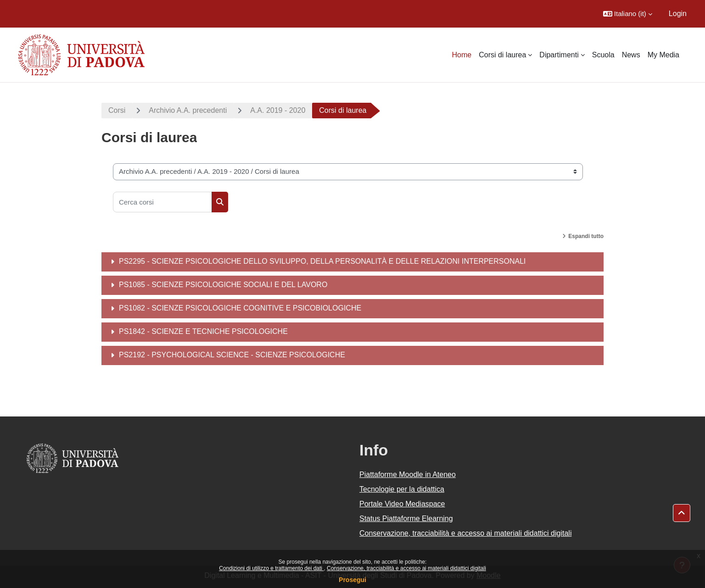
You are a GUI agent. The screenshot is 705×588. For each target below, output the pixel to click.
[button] (628, 14)
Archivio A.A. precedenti (188, 110)
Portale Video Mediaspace (402, 504)
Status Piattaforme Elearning (406, 519)
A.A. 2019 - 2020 (278, 110)
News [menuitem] (631, 55)
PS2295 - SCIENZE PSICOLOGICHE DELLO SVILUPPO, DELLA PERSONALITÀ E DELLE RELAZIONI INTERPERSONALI (322, 261)
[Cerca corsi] (162, 202)
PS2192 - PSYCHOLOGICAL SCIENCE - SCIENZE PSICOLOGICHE (232, 355)
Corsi (117, 110)
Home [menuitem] (462, 55)
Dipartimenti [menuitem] (559, 55)
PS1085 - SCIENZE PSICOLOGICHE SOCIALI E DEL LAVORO (223, 285)
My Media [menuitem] (663, 55)
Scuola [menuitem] (603, 55)
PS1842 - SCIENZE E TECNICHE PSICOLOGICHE (203, 331)
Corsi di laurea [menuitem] (502, 55)
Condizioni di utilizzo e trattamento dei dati (271, 568)
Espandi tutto (586, 236)
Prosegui (352, 580)
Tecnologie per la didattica (402, 489)
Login (678, 14)
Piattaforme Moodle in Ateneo (408, 474)
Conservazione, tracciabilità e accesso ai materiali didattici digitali (406, 568)
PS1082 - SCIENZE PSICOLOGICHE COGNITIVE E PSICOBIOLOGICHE (240, 308)
